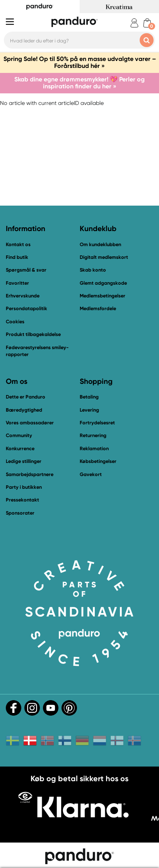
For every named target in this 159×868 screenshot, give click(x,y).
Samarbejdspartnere (30, 474)
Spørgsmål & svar (26, 270)
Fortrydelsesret (97, 423)
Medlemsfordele (98, 308)
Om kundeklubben (100, 244)
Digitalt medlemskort (104, 257)
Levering (89, 410)
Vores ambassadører (30, 423)
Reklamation (94, 448)
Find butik (17, 257)
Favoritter (17, 283)
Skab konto (93, 270)
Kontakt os (18, 244)
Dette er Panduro (26, 397)
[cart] (147, 23)
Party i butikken (24, 487)
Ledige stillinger (24, 461)
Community (19, 435)
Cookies (15, 322)
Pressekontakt (22, 500)
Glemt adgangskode (103, 283)
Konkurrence (20, 448)
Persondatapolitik (27, 308)
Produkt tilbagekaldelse (33, 334)
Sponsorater (20, 513)
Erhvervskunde (23, 296)
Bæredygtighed (24, 410)
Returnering (93, 435)
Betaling (89, 397)
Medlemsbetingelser (103, 296)
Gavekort (91, 474)
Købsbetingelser (98, 461)
